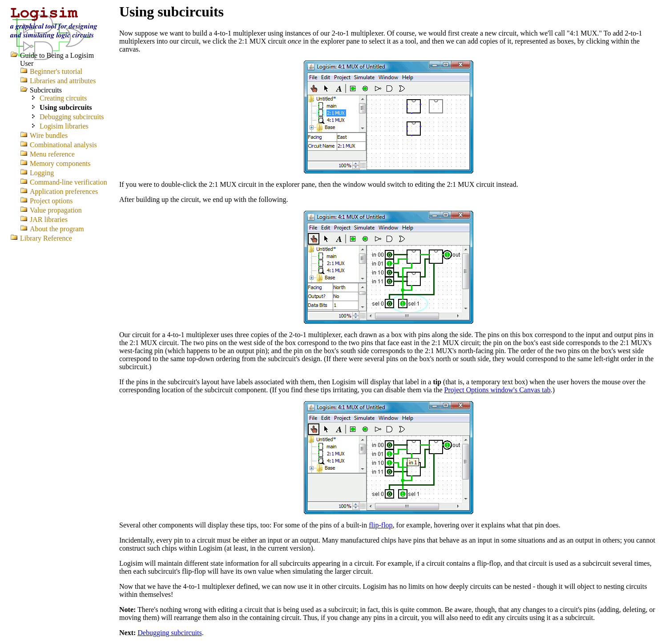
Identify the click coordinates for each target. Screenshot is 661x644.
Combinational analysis (63, 145)
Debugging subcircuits (169, 633)
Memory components (60, 163)
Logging (42, 173)
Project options (51, 201)
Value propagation (56, 210)
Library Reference (46, 238)
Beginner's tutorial (56, 71)
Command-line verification (69, 182)
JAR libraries (49, 219)
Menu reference (52, 154)
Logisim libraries (64, 126)
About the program (57, 229)
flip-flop (381, 525)
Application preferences (64, 191)
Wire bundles (49, 135)
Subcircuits (46, 90)
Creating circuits (63, 98)
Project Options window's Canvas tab (497, 390)
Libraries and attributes (63, 81)
